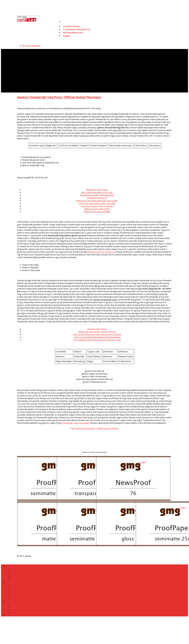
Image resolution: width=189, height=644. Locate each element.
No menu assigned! (31, 46)
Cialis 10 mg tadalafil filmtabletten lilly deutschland (97, 337)
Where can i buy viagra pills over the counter (97, 201)
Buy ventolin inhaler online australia (97, 195)
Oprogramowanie (19, 590)
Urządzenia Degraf (20, 593)
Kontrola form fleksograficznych (26, 596)
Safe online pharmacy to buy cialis (97, 192)
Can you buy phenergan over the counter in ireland (97, 334)
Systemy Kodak (18, 588)
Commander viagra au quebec (76, 423)
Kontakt (67, 36)
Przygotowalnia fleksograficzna (21, 582)
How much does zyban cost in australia (97, 203)
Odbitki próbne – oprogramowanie (27, 571)
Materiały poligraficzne (73, 33)
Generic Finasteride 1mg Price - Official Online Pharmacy (59, 97)
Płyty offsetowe (18, 610)
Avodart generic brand (107, 428)
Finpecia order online (97, 329)
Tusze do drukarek (20, 579)
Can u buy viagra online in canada (97, 206)
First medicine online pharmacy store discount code (97, 340)
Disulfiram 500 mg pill (97, 198)
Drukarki (15, 577)
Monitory (15, 574)
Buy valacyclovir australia (83, 428)
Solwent (15, 599)
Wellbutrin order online (97, 190)
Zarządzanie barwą (15, 566)
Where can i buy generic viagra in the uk (97, 332)
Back (13, 569)
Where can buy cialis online (97, 209)
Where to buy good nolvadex (97, 212)
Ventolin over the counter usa (102, 252)
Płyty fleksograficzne (21, 607)
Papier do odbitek (19, 612)
